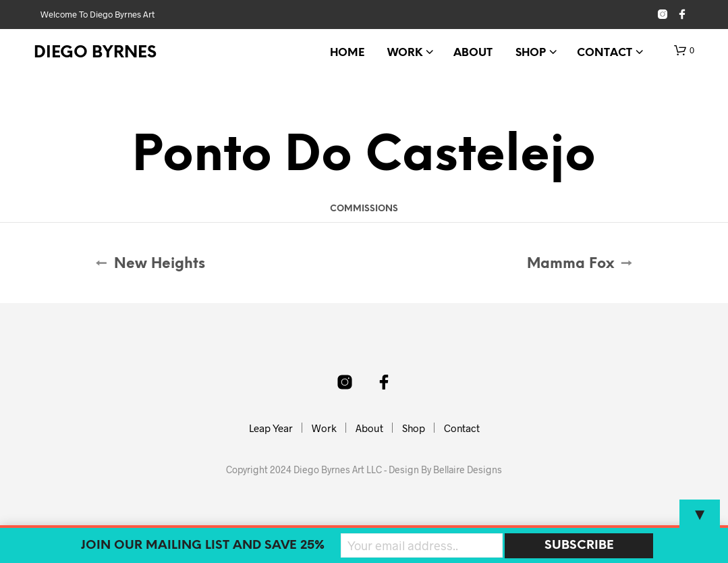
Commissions (364, 209)
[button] (684, 51)
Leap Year (271, 428)
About (473, 53)
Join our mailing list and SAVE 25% (203, 546)
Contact (605, 53)
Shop (531, 53)
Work (405, 53)
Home (347, 53)
